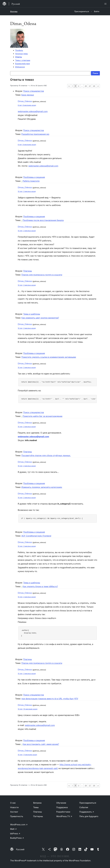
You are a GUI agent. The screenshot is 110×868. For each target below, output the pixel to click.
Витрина (37, 803)
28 (94, 86)
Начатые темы (22, 54)
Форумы (14, 11)
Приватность (17, 816)
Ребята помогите (30, 181)
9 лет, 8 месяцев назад (27, 105)
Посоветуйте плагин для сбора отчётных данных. (46, 455)
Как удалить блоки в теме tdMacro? (40, 586)
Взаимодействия (23, 64)
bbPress (15, 834)
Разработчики (63, 812)
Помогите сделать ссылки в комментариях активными (49, 357)
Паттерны (38, 816)
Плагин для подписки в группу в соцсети (42, 275)
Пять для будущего (89, 816)
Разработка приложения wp (35, 134)
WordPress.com (19, 825)
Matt (13, 829)
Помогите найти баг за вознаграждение (42, 416)
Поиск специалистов (34, 91)
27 (90, 86)
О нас (13, 803)
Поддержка (62, 807)
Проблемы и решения (34, 177)
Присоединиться (88, 803)
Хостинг (14, 812)
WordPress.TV (64, 816)
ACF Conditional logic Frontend (36, 536)
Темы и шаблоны (32, 314)
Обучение (61, 803)
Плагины (28, 271)
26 (86, 86)
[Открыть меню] (106, 4)
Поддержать (87, 812)
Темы (36, 807)
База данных (28, 95)
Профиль (19, 50)
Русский (20, 849)
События (84, 807)
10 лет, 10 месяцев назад (28, 709)
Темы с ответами (23, 60)
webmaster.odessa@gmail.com (33, 111)
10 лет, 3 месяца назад (27, 191)
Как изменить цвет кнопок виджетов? (40, 318)
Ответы (19, 57)
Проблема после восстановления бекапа (43, 220)
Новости (14, 807)
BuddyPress (17, 838)
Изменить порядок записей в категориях (42, 487)
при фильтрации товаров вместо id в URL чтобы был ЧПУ (50, 699)
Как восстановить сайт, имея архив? (40, 744)
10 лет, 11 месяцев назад (27, 755)
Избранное (20, 67)
